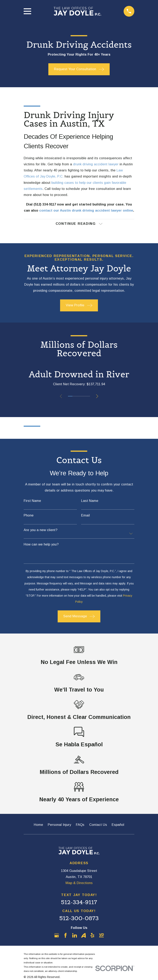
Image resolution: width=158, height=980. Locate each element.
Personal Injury (59, 825)
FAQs (80, 825)
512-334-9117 (79, 903)
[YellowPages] (102, 936)
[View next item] (98, 396)
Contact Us (98, 825)
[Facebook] (66, 936)
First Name (32, 501)
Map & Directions (79, 883)
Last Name (90, 501)
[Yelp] (92, 936)
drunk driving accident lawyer (96, 164)
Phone (29, 516)
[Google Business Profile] (57, 936)
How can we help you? (41, 545)
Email (85, 516)
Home (38, 825)
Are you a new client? (41, 531)
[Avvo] (84, 936)
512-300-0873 (79, 918)
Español (118, 825)
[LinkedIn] (75, 936)
